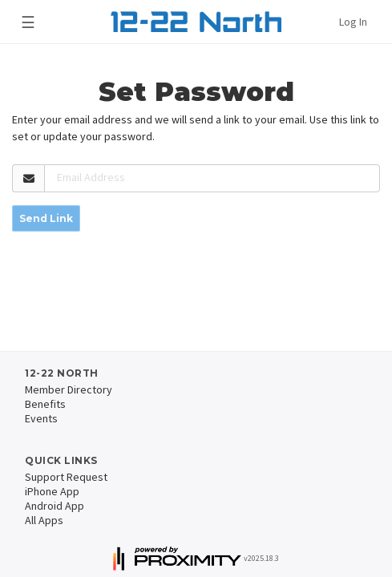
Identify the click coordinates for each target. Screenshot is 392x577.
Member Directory (69, 389)
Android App (55, 506)
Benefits (45, 404)
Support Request (66, 477)
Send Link (46, 218)
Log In (353, 22)
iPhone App (52, 491)
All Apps (44, 520)
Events (41, 418)
